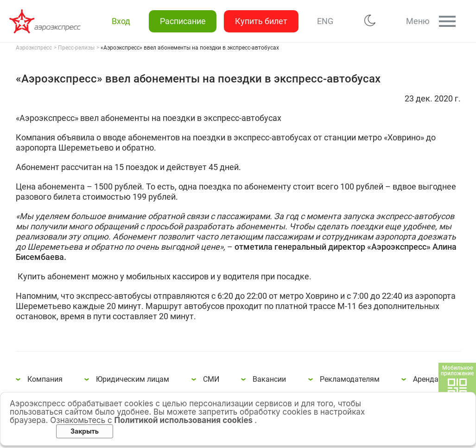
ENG (325, 21)
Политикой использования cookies (185, 420)
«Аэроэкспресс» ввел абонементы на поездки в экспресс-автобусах (46, 21)
